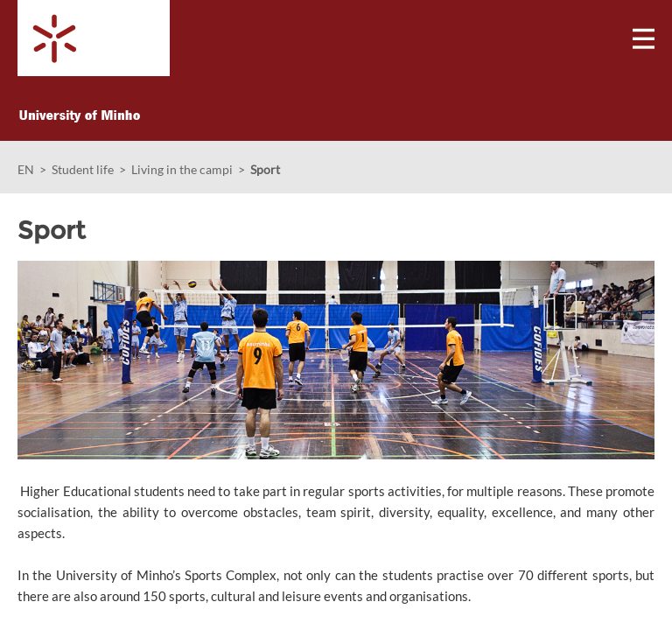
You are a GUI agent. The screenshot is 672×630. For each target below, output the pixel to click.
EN (26, 169)
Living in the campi (182, 169)
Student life (83, 169)
